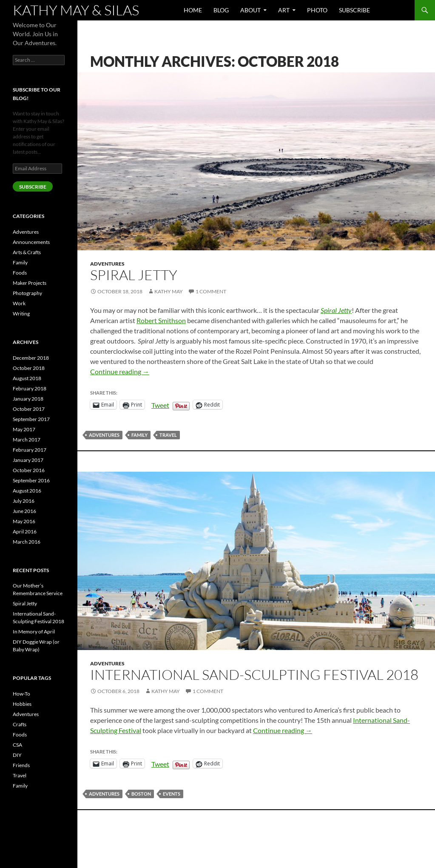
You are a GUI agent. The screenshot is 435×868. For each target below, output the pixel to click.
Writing (21, 314)
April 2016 (25, 531)
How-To (21, 694)
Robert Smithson (161, 320)
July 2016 (24, 501)
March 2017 (27, 440)
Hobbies (22, 704)
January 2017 (28, 460)
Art (284, 10)
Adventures (107, 264)
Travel (168, 435)
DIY (17, 755)
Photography (27, 293)
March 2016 (27, 542)
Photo (317, 10)
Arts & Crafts (27, 252)
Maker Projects (30, 283)
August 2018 (27, 378)
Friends (21, 765)
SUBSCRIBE (33, 187)
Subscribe (354, 10)
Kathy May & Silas (76, 10)
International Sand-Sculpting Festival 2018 (254, 675)
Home (193, 10)
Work (19, 303)
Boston (141, 794)
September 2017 (31, 419)
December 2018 (31, 358)
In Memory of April (34, 632)
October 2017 (29, 409)
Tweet (160, 404)
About (250, 10)
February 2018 (30, 388)
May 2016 (24, 521)
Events (172, 794)
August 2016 (27, 491)
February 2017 (30, 450)
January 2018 (28, 399)
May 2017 (24, 429)
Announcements (31, 242)
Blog (221, 10)
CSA (17, 745)
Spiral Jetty (134, 275)
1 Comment (211, 291)
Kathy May (169, 291)
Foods (20, 273)
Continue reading (120, 371)
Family (139, 435)
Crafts (20, 724)
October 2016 (29, 470)
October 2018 (29, 368)
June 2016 (24, 511)
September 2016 (31, 480)
